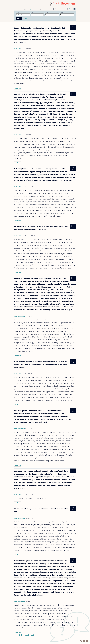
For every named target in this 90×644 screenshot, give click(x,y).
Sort (62, 12)
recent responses (47, 9)
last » (33, 635)
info (69, 9)
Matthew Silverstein (20, 49)
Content (18, 12)
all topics (60, 9)
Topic (47, 12)
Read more (18, 89)
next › (27, 635)
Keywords (34, 12)
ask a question (31, 9)
